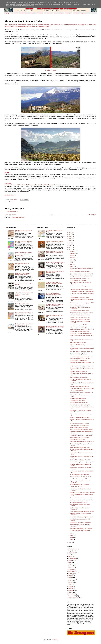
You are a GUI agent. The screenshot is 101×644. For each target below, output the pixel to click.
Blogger (56, 640)
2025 (70, 232)
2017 (70, 249)
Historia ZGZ (39, 13)
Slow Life (71, 588)
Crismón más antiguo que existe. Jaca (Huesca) (82, 313)
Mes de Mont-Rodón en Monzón (78, 343)
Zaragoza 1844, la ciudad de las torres (79, 331)
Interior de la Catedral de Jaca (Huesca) (80, 315)
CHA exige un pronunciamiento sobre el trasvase (82, 511)
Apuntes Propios (73, 549)
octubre (72, 256)
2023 (70, 237)
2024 (70, 234)
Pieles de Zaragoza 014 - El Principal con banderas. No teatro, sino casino (55, 327)
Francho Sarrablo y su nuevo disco (78, 360)
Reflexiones (55, 13)
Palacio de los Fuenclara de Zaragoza (55, 262)
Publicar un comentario (13, 212)
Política (70, 581)
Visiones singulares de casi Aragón (78, 327)
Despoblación (72, 564)
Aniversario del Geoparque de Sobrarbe (80, 417)
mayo (72, 266)
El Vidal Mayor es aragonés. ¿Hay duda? (80, 319)
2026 (70, 230)
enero (72, 540)
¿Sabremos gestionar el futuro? (78, 440)
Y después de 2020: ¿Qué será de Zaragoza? (81, 435)
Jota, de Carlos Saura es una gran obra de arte (81, 430)
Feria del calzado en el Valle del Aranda (80, 297)
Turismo (70, 592)
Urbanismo (71, 594)
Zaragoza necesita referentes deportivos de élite (82, 366)
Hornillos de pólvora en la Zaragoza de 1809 (81, 477)
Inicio (52, 215)
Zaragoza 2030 (72, 596)
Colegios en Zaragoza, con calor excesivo (80, 272)
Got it (94, 4)
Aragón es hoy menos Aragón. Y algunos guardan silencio (23, 274)
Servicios (71, 587)
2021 (70, 241)
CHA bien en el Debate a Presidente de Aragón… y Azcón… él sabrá (54, 242)
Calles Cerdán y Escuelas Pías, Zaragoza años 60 (82, 389)
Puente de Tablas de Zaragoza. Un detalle (80, 460)
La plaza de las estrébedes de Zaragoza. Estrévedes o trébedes (54, 283)
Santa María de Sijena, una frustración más (80, 523)
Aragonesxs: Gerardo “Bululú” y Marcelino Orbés (82, 329)
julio (71, 262)
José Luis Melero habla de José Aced (79, 403)
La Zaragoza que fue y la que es (78, 398)
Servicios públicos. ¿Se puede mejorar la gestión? (82, 462)
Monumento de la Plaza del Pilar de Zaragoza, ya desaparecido (54, 305)
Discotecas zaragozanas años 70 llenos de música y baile (23, 231)
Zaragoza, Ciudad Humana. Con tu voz (79, 423)
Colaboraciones (72, 558)
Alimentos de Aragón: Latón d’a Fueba (79, 437)
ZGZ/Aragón (68, 13)
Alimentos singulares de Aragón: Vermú (80, 278)
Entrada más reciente (10, 215)
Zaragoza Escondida (74, 598)
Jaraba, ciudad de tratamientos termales (80, 447)
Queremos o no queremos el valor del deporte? (81, 274)
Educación (71, 570)
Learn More (87, 4)
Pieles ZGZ (47, 13)
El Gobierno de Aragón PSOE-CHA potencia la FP (82, 292)
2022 (70, 239)
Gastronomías (12, 202)
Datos (70, 562)
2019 (70, 245)
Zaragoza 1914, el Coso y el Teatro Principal (81, 334)
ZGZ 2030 (76, 13)
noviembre (73, 254)
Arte (70, 555)
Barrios (70, 556)
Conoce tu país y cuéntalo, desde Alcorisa (80, 530)
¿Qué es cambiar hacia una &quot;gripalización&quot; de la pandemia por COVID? (53, 295)
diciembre (73, 251)
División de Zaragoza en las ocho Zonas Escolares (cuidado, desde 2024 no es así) (24, 254)
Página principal (9, 13)
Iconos (70, 575)
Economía (71, 568)
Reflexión (71, 583)
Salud (70, 585)
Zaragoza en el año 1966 (76, 487)
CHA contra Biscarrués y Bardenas (78, 354)
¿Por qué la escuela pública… (77, 391)
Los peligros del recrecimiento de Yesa (79, 386)
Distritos (70, 566)
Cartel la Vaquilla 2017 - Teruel (77, 401)
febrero (72, 537)
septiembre (73, 258)
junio (71, 264)
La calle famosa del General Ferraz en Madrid (81, 356)
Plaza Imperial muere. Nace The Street (79, 475)
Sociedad (71, 590)
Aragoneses (83, 13)
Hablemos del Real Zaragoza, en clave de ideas (82, 393)
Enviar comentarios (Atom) (18, 217)
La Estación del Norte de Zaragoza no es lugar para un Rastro (25, 324)
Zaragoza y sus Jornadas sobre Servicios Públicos (82, 492)
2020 (70, 243)
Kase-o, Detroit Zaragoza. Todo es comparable (81, 276)
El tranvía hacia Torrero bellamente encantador (81, 498)
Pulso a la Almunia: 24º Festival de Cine (80, 425)
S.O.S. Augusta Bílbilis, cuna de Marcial (80, 311)
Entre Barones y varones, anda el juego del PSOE (82, 303)
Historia (70, 573)
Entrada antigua (92, 215)
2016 (70, 542)
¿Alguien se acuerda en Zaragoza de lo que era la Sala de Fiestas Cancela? (24, 294)
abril (71, 533)
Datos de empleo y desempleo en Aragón (80, 317)
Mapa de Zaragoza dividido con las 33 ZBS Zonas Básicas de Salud (24, 242)
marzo (72, 535)
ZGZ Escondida (24, 13)
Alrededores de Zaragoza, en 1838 (78, 479)
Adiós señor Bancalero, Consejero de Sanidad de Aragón (55, 272)
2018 (70, 247)
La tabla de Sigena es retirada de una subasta (81, 290)
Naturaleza (71, 579)
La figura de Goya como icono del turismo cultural (82, 442)
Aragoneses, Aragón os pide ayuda (78, 372)
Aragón (62, 13)
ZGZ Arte (32, 13)
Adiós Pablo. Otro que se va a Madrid (79, 427)
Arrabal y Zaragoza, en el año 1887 (79, 325)
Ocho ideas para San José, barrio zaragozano (81, 352)
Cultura (70, 560)
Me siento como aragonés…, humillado (79, 485)
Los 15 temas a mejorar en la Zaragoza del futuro (82, 500)
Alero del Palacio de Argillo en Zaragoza (80, 405)
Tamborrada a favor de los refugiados (79, 377)
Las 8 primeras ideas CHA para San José (80, 358)
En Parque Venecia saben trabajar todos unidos (82, 517)
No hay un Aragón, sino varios (77, 305)
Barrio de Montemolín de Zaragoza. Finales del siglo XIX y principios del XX (54, 253)
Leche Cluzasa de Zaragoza (22, 304)
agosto (72, 260)
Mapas (16, 13)
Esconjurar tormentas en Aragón (78, 280)
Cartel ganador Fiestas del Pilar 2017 (79, 502)
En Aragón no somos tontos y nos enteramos (81, 528)
